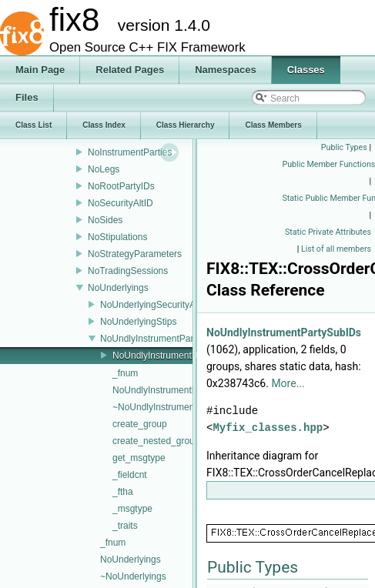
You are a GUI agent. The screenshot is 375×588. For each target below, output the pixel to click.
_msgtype (132, 509)
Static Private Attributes (328, 232)
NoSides (105, 220)
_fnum (125, 373)
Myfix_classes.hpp (268, 428)
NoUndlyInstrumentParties (154, 339)
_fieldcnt (130, 475)
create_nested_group (156, 441)
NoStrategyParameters (135, 254)
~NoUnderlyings (133, 576)
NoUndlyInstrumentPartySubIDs (178, 356)
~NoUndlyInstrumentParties (169, 407)
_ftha (123, 492)
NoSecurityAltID (121, 203)
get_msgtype (139, 458)
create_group (140, 424)
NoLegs (104, 169)
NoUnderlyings (118, 288)
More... (288, 383)
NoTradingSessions (128, 271)
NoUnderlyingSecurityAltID (155, 305)
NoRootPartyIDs (121, 186)
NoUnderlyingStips (138, 322)
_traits (125, 526)
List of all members (336, 249)
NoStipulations (117, 237)
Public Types (344, 147)
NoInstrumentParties (130, 152)
